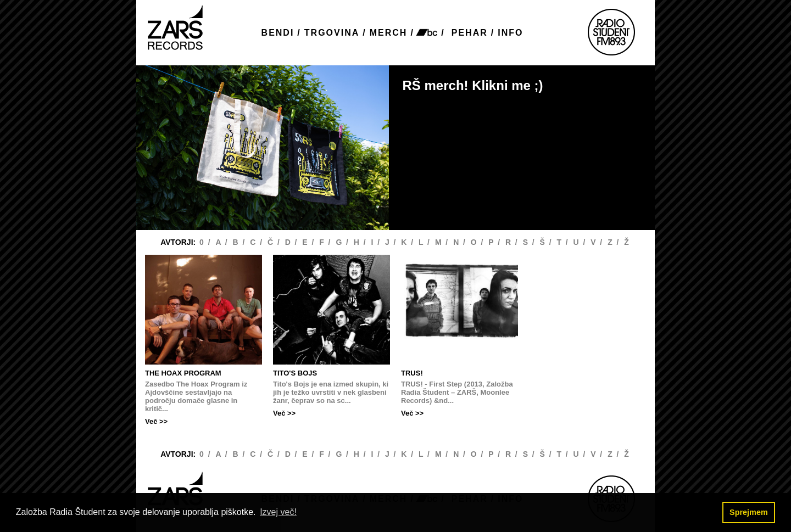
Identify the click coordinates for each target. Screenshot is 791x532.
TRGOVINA (332, 33)
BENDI (278, 33)
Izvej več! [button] (278, 512)
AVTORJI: (179, 242)
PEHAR (470, 33)
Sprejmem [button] (749, 512)
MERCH (389, 33)
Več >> (156, 421)
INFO (510, 33)
